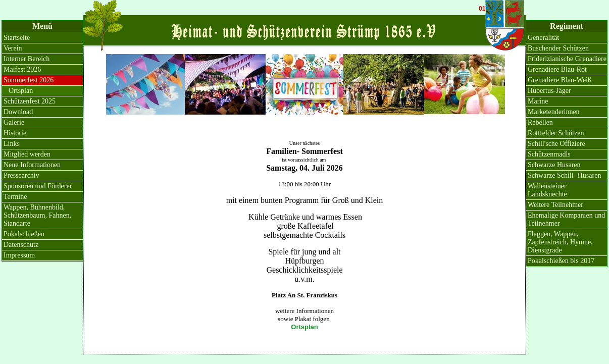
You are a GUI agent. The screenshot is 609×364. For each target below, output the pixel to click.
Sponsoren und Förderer (38, 186)
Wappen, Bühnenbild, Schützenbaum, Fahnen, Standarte (37, 215)
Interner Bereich (27, 59)
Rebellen (540, 122)
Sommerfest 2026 (29, 80)
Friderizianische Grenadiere (567, 59)
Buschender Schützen (558, 48)
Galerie (14, 122)
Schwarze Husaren (554, 165)
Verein (13, 48)
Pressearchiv (21, 175)
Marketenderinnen (554, 112)
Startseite (17, 38)
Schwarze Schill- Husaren (564, 175)
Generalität (543, 38)
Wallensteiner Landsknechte (547, 190)
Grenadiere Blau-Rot (557, 69)
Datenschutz (21, 245)
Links (12, 144)
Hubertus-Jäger (549, 91)
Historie (15, 133)
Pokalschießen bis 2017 (561, 261)
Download (18, 112)
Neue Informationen (32, 165)
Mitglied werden (27, 154)
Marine (538, 101)
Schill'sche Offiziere (556, 144)
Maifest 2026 (22, 69)
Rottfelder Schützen (556, 133)
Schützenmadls (549, 154)
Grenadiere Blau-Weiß (560, 80)
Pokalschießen (24, 234)
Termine (15, 197)
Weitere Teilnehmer (555, 205)
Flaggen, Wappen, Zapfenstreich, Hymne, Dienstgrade (560, 242)
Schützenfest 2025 (30, 101)
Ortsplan (304, 327)
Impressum (19, 255)
